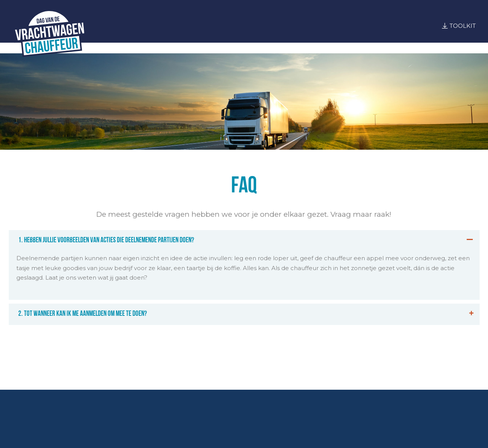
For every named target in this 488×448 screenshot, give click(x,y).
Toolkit (463, 26)
